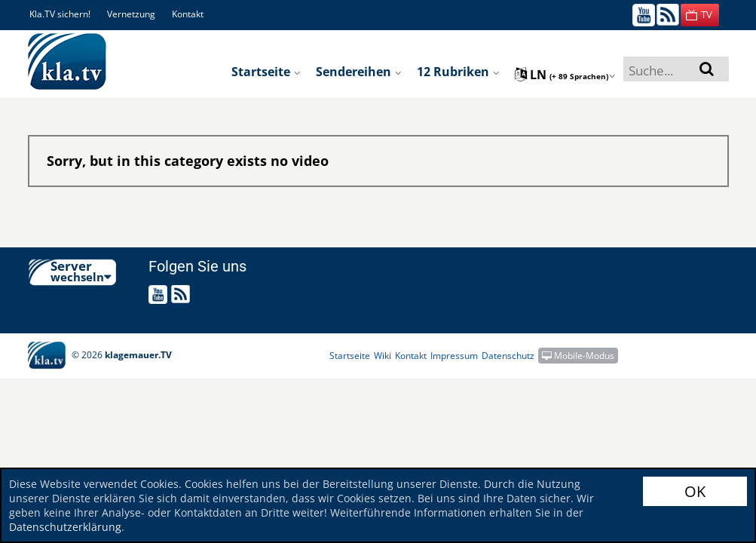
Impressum (454, 356)
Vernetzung (131, 14)
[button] (700, 15)
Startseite (266, 72)
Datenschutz (508, 356)
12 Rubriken (458, 72)
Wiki (383, 356)
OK (695, 491)
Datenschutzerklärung (65, 527)
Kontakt (188, 14)
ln (565, 75)
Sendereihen (359, 72)
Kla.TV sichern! (60, 14)
